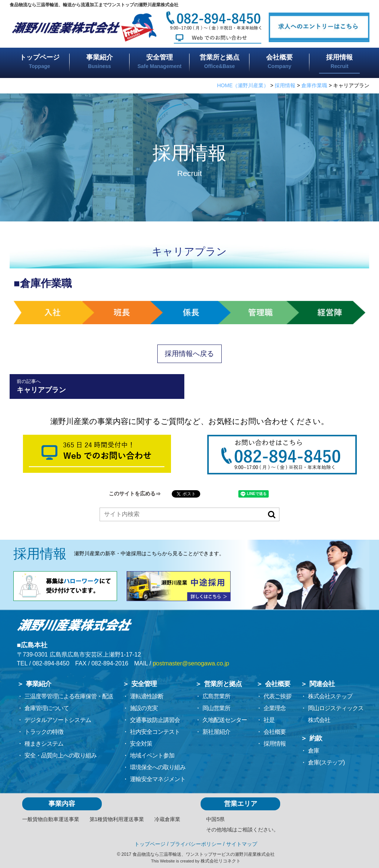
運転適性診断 (147, 696)
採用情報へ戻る (189, 354)
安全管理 (159, 61)
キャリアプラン (97, 386)
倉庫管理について (47, 708)
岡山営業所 (216, 708)
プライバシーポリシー (196, 844)
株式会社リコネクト (221, 861)
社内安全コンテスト (155, 732)
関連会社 (322, 684)
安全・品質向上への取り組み (61, 755)
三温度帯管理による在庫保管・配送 (69, 696)
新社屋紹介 (216, 732)
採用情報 (275, 744)
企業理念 (275, 708)
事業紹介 (100, 61)
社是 (269, 720)
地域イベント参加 (152, 755)
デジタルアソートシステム (58, 720)
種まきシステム (44, 744)
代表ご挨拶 (277, 696)
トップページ (40, 61)
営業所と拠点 (219, 61)
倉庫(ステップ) (326, 762)
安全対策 (141, 744)
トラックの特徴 (44, 732)
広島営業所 (216, 696)
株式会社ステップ (330, 696)
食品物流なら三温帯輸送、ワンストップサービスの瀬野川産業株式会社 (204, 854)
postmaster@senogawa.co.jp (191, 663)
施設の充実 (144, 708)
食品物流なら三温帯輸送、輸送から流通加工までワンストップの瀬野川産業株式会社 (94, 5)
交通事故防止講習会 (155, 720)
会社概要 (279, 61)
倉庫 (313, 751)
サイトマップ (242, 844)
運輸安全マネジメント (158, 779)
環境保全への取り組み (158, 767)
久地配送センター (225, 720)
